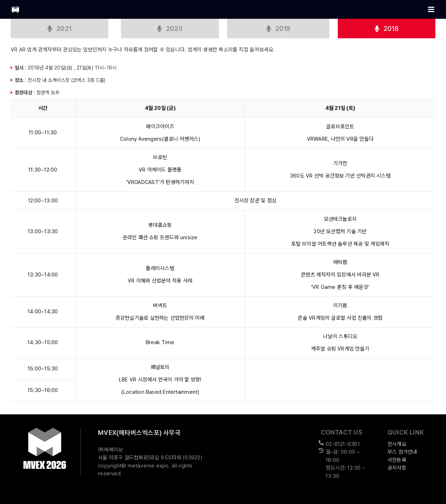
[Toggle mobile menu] (432, 9)
